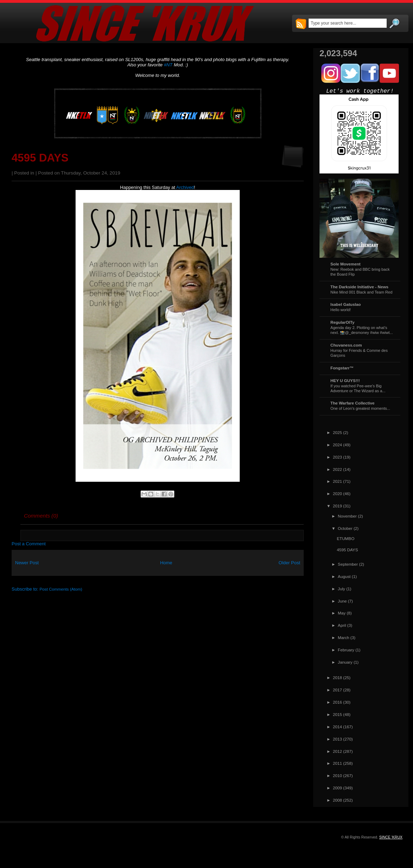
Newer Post (27, 563)
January (345, 662)
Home (166, 563)
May (342, 613)
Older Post (289, 563)
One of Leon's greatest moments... (360, 408)
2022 (337, 469)
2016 (337, 702)
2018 (337, 678)
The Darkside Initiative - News (359, 287)
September (348, 564)
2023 (337, 457)
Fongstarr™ (342, 368)
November (347, 516)
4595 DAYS (40, 158)
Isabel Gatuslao (346, 304)
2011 (337, 763)
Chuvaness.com (346, 345)
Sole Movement (346, 264)
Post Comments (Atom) (61, 589)
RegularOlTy (343, 322)
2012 (337, 751)
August (344, 576)
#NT (168, 65)
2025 (337, 432)
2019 (337, 506)
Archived (185, 187)
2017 (337, 690)
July (341, 589)
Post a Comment (29, 544)
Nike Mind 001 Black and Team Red (361, 292)
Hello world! (341, 310)
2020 (337, 494)
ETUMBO (346, 538)
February (346, 650)
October (345, 528)
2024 (337, 445)
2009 (337, 788)
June (342, 601)
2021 (337, 481)
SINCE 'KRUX (391, 837)
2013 (337, 739)
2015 (337, 714)
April (342, 625)
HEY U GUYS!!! (345, 380)
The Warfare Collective (353, 403)
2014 (337, 727)
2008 (337, 800)
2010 (337, 775)
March (343, 637)
